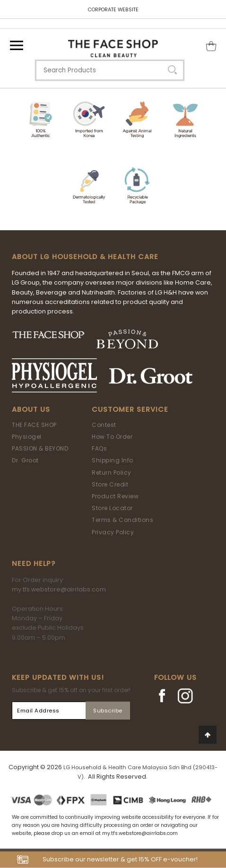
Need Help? (34, 564)
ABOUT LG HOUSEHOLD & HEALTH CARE (85, 257)
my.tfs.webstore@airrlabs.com (59, 589)
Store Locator (112, 508)
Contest (104, 425)
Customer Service (130, 409)
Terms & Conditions (122, 520)
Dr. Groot (25, 460)
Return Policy (112, 473)
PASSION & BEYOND (40, 448)
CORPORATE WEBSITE (113, 10)
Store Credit (110, 484)
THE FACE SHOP (34, 425)
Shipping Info (113, 460)
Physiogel (27, 437)
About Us (31, 409)
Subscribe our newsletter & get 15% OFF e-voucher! (120, 859)
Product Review (115, 496)
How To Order (112, 437)
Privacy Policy (113, 532)
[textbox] (110, 70)
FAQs (99, 448)
